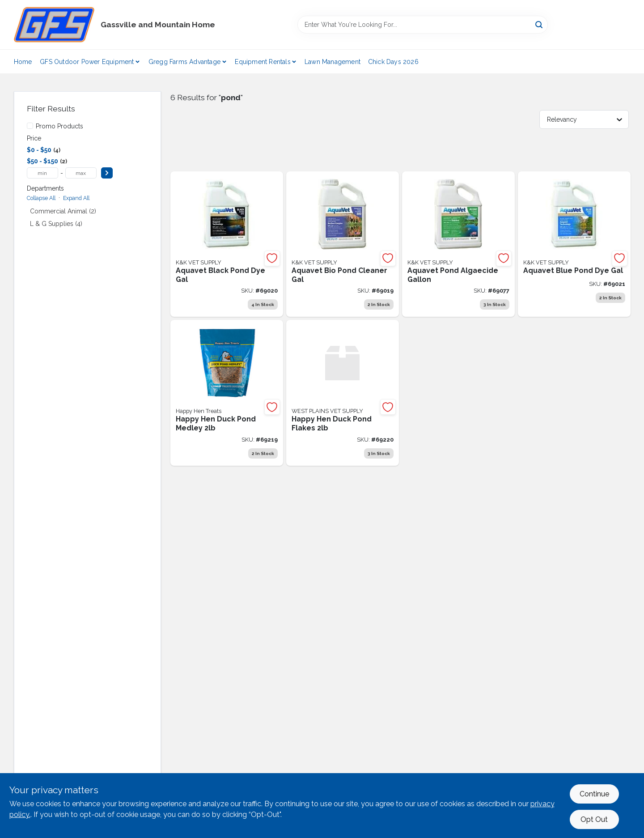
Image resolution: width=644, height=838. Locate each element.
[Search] (540, 24)
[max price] (81, 173)
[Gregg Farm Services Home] (54, 25)
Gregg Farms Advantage (184, 62)
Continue (594, 794)
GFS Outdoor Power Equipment (87, 62)
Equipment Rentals (263, 62)
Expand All (76, 198)
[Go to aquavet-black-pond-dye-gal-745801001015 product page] (227, 244)
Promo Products (59, 126)
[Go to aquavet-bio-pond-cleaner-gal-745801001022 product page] (343, 244)
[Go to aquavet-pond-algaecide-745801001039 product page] (458, 244)
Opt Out (594, 819)
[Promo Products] (30, 126)
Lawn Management (333, 62)
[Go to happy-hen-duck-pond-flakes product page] (343, 393)
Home (23, 62)
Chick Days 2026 (393, 62)
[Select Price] (107, 173)
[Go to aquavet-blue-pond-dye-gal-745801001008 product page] (574, 244)
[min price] (42, 173)
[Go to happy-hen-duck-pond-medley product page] (227, 393)
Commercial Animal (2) (63, 211)
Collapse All (41, 198)
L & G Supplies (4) (56, 224)
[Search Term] (423, 25)
